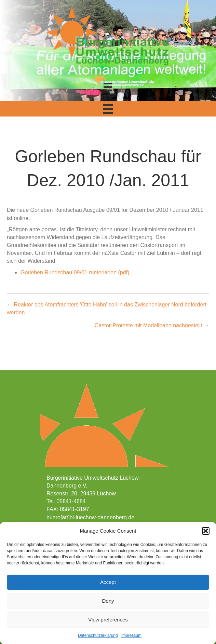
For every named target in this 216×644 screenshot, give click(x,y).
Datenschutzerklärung (98, 635)
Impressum (131, 635)
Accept (108, 582)
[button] (206, 531)
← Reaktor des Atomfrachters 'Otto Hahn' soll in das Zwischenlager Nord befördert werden (107, 309)
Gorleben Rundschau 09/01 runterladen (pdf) (75, 272)
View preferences (108, 620)
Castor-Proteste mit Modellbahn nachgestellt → (152, 325)
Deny (108, 601)
